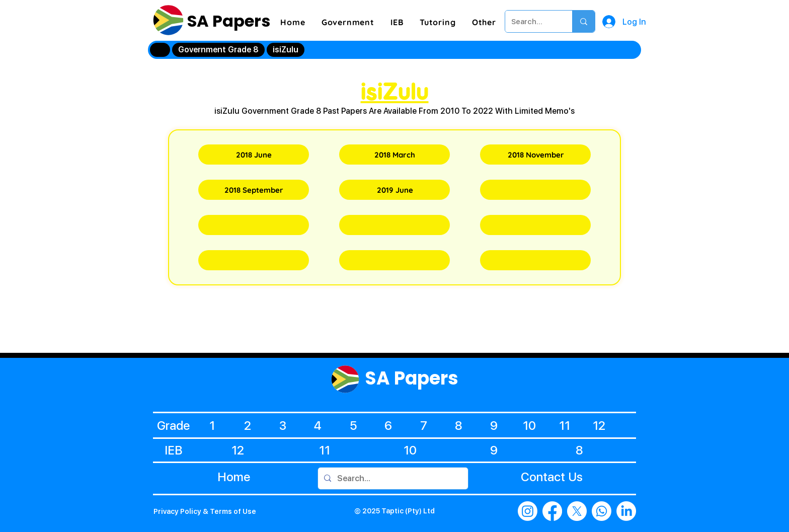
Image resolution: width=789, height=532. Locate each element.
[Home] (160, 50)
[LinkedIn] (626, 511)
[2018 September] (254, 190)
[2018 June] (254, 155)
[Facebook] (552, 511)
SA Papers (227, 21)
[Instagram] (528, 511)
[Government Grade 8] (218, 50)
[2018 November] (535, 155)
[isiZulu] (286, 50)
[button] (348, 22)
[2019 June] (395, 190)
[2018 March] (395, 155)
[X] (577, 511)
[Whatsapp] (602, 511)
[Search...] (531, 21)
